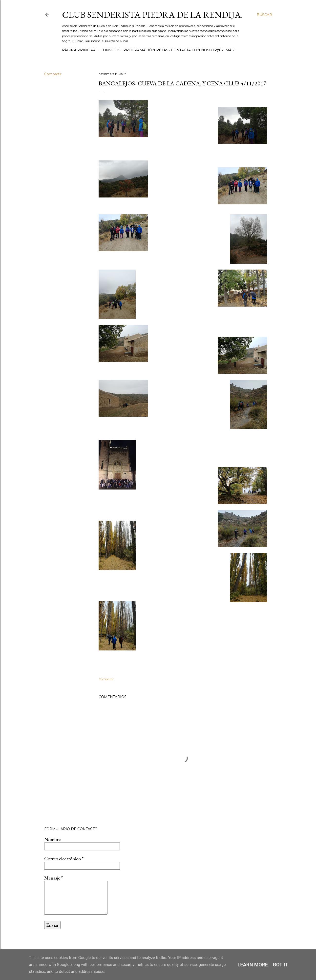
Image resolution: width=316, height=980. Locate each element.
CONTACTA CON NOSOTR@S (197, 50)
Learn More (253, 965)
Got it (280, 965)
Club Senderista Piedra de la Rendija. (152, 15)
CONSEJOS (111, 50)
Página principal (80, 50)
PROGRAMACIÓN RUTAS (146, 50)
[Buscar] (264, 15)
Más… (231, 50)
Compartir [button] (53, 74)
